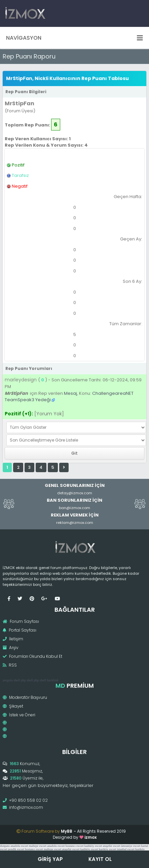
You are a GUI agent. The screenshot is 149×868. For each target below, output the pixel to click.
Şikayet (13, 706)
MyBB (67, 831)
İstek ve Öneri (19, 715)
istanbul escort (126, 849)
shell (17, 680)
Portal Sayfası (20, 630)
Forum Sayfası (21, 621)
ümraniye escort (131, 846)
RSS (10, 665)
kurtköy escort (108, 849)
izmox (90, 837)
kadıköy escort (93, 846)
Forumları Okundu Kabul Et (32, 656)
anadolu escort (19, 846)
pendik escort (16, 849)
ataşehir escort (112, 846)
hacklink (52, 680)
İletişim (13, 639)
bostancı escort (75, 846)
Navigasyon (74, 38)
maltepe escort (38, 846)
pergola (8, 680)
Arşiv (11, 648)
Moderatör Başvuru (25, 697)
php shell (27, 680)
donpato (5, 846)
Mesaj (70, 393)
